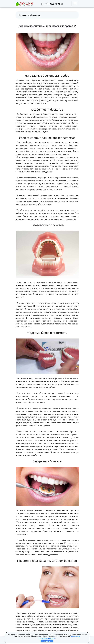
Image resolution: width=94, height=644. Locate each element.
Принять (47, 641)
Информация (34, 15)
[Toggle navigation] (75, 4)
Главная (22, 15)
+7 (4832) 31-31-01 (52, 4)
